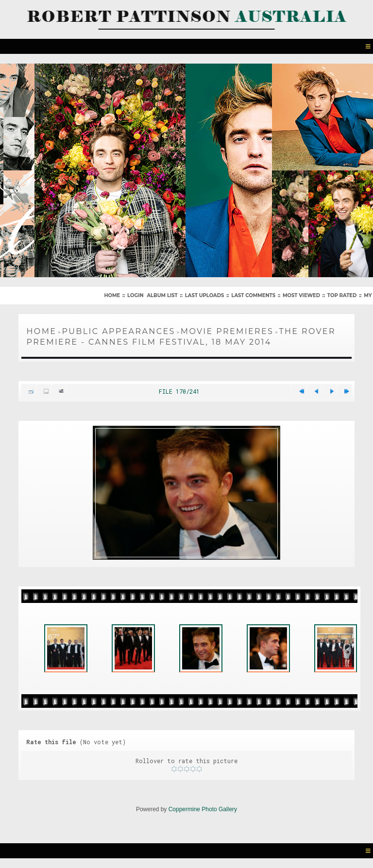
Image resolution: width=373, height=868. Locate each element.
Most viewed (301, 295)
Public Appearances (118, 331)
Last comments (253, 295)
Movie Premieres (227, 331)
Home (112, 295)
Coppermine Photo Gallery (203, 809)
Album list (162, 295)
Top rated (342, 295)
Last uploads (205, 295)
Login (135, 295)
